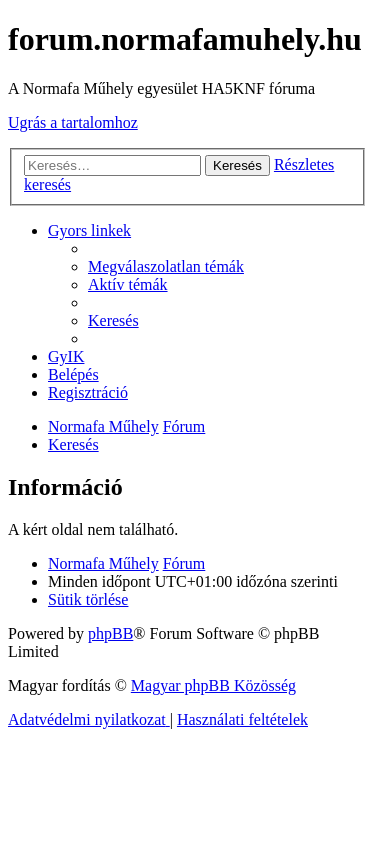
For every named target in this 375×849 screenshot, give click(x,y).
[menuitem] (166, 266)
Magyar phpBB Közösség (213, 685)
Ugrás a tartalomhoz (73, 122)
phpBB (110, 633)
